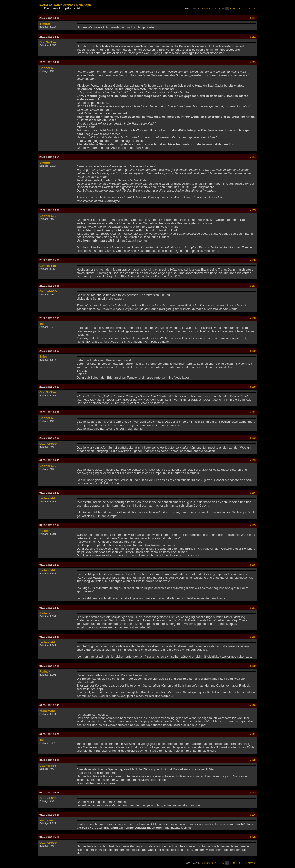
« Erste (206, 9)
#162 (253, 438)
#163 (253, 460)
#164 (253, 493)
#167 (253, 608)
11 (243, 9)
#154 (253, 157)
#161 (253, 412)
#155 (253, 210)
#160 (253, 387)
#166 (253, 565)
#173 (253, 792)
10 (239, 9)
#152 (253, 37)
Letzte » (251, 9)
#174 (253, 815)
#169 (253, 666)
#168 (253, 637)
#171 (253, 734)
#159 (253, 351)
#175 (253, 837)
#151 (253, 18)
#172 (253, 760)
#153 (253, 62)
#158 (253, 318)
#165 (253, 525)
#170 (253, 705)
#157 (253, 286)
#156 (253, 260)
